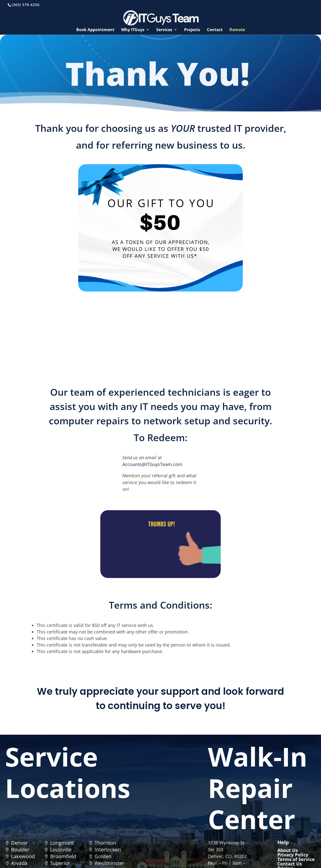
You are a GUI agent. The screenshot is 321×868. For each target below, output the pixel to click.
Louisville (61, 850)
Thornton (105, 843)
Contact (215, 30)
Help (283, 842)
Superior (60, 863)
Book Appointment (95, 30)
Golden (103, 856)
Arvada (19, 863)
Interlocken (108, 850)
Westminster (109, 863)
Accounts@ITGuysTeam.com (152, 464)
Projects (192, 30)
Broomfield (63, 856)
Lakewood (23, 856)
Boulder (20, 850)
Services (164, 30)
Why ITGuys (133, 30)
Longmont (62, 843)
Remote (237, 30)
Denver (19, 843)
